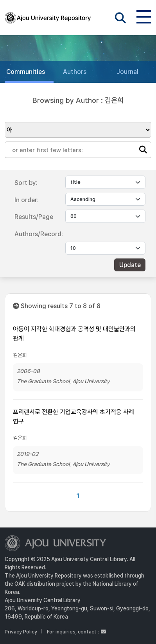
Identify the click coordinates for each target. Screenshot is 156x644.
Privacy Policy (21, 632)
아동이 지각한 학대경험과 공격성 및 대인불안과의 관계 (74, 334)
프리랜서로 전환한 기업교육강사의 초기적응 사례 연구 (74, 417)
